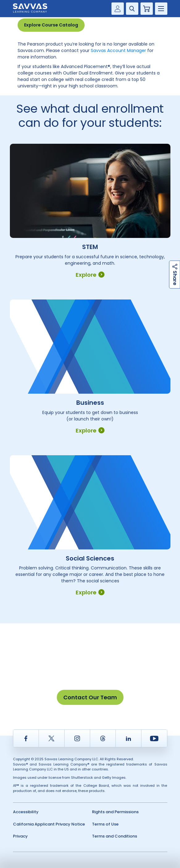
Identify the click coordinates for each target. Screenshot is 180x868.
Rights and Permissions (115, 812)
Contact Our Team (90, 697)
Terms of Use (105, 824)
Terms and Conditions (115, 836)
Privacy (20, 836)
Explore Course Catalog (51, 25)
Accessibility (26, 812)
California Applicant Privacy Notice (49, 824)
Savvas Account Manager (118, 50)
